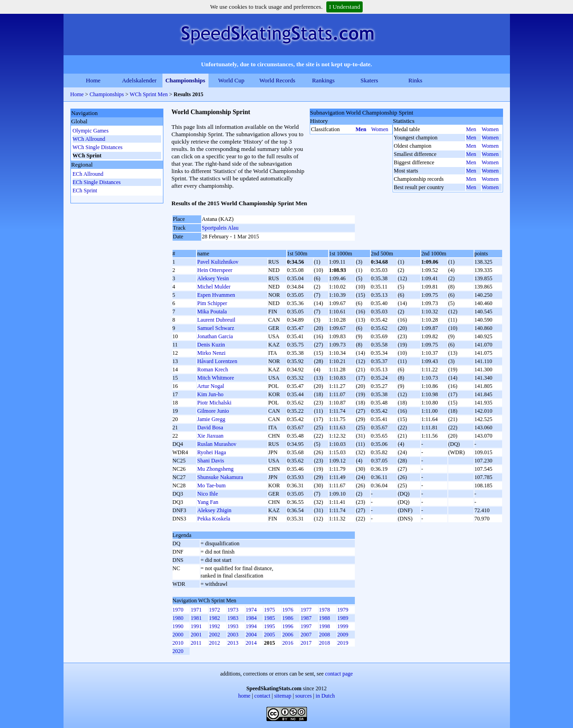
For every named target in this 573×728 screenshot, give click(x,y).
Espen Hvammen (216, 295)
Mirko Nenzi (211, 353)
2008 (324, 635)
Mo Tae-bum (211, 485)
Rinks (415, 80)
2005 (269, 635)
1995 (269, 626)
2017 (306, 643)
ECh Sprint (85, 191)
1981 (196, 618)
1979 (343, 610)
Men (361, 129)
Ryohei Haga (211, 452)
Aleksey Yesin (213, 278)
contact (263, 696)
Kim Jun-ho (210, 394)
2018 (324, 643)
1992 (214, 626)
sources (303, 696)
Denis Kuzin (211, 345)
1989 (343, 618)
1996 (288, 626)
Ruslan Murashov (217, 444)
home (245, 696)
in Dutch (325, 696)
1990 (178, 626)
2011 (196, 643)
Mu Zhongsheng (215, 469)
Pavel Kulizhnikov (218, 262)
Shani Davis (210, 461)
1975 (269, 610)
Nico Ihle (207, 494)
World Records (277, 80)
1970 (178, 610)
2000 (178, 635)
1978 (324, 610)
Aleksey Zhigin (214, 510)
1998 (324, 626)
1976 (288, 610)
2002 (214, 635)
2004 (251, 635)
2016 (288, 643)
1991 (196, 626)
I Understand (345, 7)
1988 (324, 618)
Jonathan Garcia (215, 336)
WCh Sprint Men (149, 94)
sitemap (283, 696)
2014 (251, 643)
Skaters (369, 80)
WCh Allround (89, 139)
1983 (233, 618)
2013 (233, 643)
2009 (343, 635)
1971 (196, 610)
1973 (233, 610)
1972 (214, 610)
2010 (178, 643)
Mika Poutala (212, 312)
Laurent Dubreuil (216, 320)
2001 (196, 635)
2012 (214, 643)
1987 (306, 618)
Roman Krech (212, 370)
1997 (306, 626)
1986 (288, 618)
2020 (178, 651)
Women (380, 129)
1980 (178, 618)
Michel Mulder (214, 287)
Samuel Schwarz (215, 328)
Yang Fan (208, 502)
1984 (251, 618)
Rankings (323, 80)
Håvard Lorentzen (217, 361)
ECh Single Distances (97, 182)
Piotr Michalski (214, 403)
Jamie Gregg (211, 419)
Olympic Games (91, 131)
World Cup (231, 80)
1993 (233, 626)
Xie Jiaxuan (210, 436)
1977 (306, 610)
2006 (288, 635)
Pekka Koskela (214, 519)
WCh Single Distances (98, 147)
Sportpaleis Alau (220, 228)
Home (93, 80)
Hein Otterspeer (214, 270)
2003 (233, 635)
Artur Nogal (210, 386)
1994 (251, 626)
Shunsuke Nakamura (220, 477)
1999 (343, 626)
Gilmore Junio (213, 411)
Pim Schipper (212, 303)
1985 (269, 618)
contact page (339, 674)
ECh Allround (88, 174)
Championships (185, 80)
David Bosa (210, 428)
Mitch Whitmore (215, 378)
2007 (306, 635)
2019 (343, 643)
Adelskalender (139, 80)
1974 (251, 610)
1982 (214, 618)
